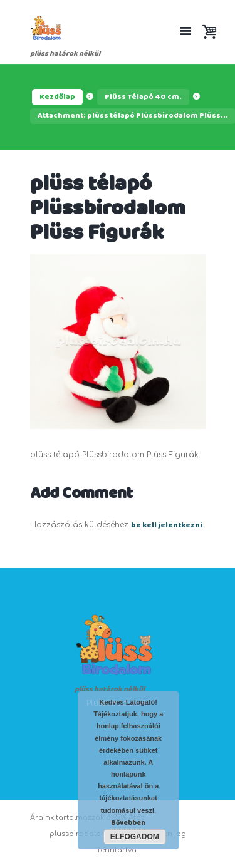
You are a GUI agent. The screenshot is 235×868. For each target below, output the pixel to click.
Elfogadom (135, 837)
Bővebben (128, 823)
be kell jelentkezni (167, 525)
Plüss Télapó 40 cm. (143, 97)
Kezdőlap (57, 97)
